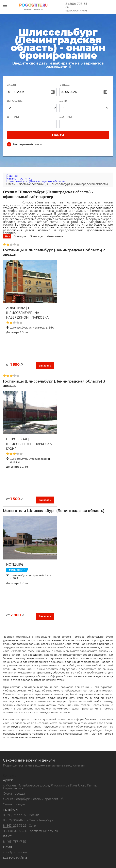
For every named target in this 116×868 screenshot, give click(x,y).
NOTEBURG (15, 564)
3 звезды (37, 236)
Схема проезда (14, 794)
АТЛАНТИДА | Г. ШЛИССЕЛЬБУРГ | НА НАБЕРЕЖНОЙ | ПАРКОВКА (27, 313)
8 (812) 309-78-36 (15, 820)
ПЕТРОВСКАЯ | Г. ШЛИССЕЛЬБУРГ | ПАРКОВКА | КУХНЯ (30, 444)
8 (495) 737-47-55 (14, 815)
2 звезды (20, 236)
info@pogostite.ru (16, 852)
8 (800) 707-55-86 (77, 5)
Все (8, 236)
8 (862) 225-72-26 (15, 826)
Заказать (45, 366)
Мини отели (55, 236)
